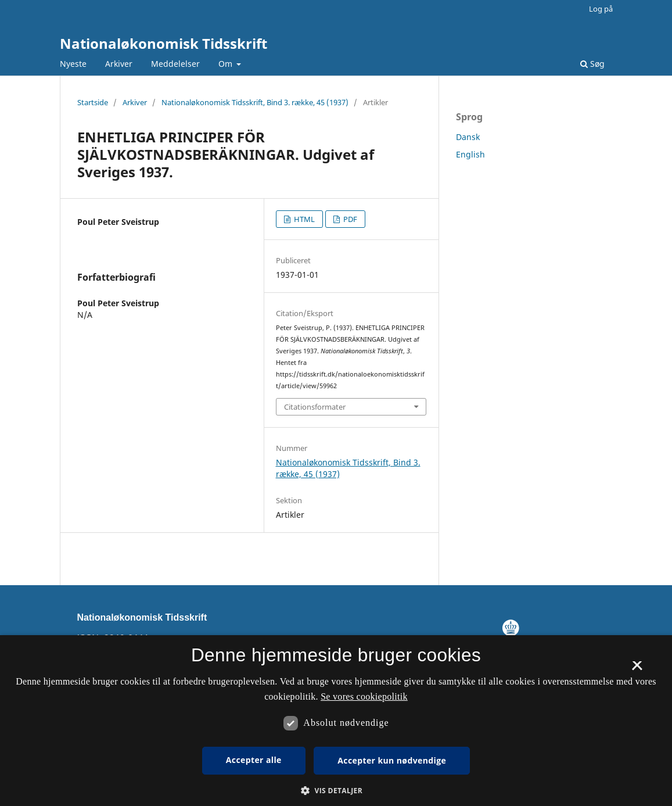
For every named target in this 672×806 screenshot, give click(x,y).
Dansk (468, 137)
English (470, 154)
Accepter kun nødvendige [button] (392, 760)
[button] (336, 791)
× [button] (637, 669)
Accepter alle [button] (254, 760)
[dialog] (336, 721)
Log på (601, 9)
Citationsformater (315, 407)
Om (227, 64)
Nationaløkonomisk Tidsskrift (163, 43)
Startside (93, 102)
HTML (303, 219)
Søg (592, 64)
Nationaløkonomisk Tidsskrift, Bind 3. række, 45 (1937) (255, 102)
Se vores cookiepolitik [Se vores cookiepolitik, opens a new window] (364, 696)
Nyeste (73, 64)
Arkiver (119, 64)
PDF (349, 219)
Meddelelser (175, 64)
